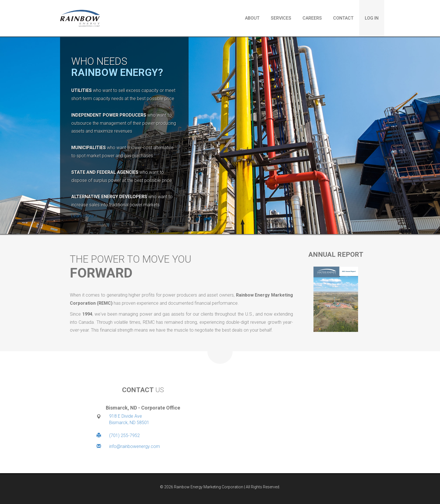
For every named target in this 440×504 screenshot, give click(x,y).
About (252, 18)
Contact (343, 18)
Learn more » (84, 216)
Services (281, 18)
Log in (372, 18)
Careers (312, 18)
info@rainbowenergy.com (135, 446)
